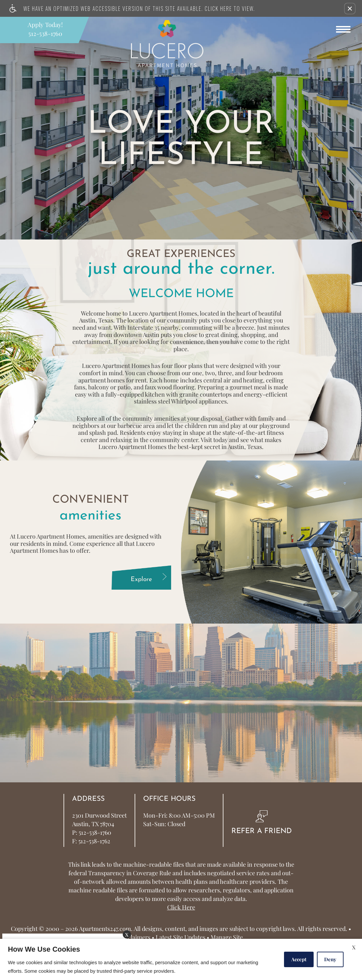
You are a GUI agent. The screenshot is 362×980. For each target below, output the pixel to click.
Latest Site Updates (181, 938)
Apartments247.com (105, 929)
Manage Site (227, 938)
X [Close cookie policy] (354, 947)
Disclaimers (135, 938)
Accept (299, 959)
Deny (330, 959)
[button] (350, 9)
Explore (149, 578)
